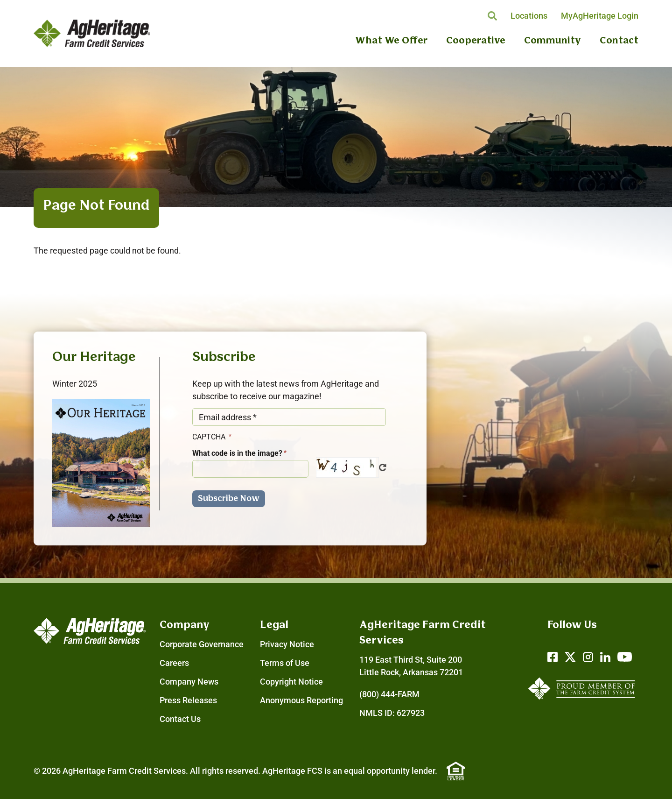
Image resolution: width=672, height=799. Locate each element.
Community (553, 41)
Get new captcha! (383, 467)
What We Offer (391, 41)
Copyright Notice (291, 682)
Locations (529, 16)
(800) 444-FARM (389, 694)
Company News (189, 682)
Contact (619, 41)
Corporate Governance (202, 644)
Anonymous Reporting (301, 700)
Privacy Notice (287, 644)
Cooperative (476, 41)
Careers (174, 663)
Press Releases (188, 700)
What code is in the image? (237, 453)
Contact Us (180, 719)
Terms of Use (285, 663)
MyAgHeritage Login (600, 16)
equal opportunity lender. (391, 771)
